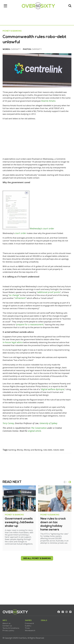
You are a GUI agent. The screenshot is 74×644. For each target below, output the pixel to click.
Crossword (30, 622)
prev (64, 514)
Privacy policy (9, 630)
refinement (60, 312)
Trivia (28, 627)
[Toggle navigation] (6, 6)
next (69, 514)
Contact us (8, 625)
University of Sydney (49, 455)
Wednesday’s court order (43, 238)
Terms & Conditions (12, 627)
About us (7, 622)
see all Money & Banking (37, 590)
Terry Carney (9, 455)
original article (35, 463)
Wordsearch (31, 630)
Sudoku (29, 625)
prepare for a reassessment (51, 342)
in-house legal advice (25, 363)
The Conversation (40, 460)
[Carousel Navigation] (67, 514)
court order (22, 243)
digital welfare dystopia (15, 420)
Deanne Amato (11, 106)
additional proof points (15, 309)
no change (48, 309)
